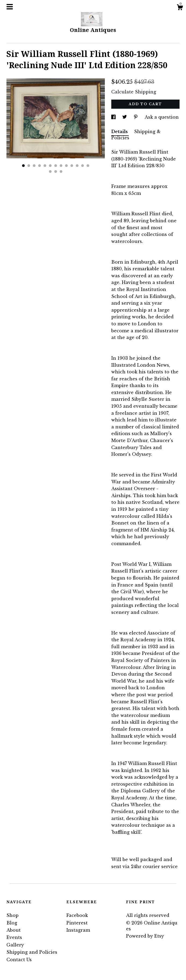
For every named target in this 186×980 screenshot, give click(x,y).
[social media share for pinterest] (136, 117)
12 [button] (83, 166)
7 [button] (56, 166)
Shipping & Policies (136, 134)
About (14, 930)
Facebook (77, 915)
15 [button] (56, 172)
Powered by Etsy (145, 936)
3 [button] (34, 166)
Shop (12, 915)
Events (14, 937)
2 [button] (29, 166)
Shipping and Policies (32, 952)
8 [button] (61, 166)
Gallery (15, 945)
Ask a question (162, 117)
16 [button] (61, 172)
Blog (12, 923)
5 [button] (45, 166)
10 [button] (72, 166)
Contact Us (19, 960)
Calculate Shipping (134, 92)
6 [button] (50, 166)
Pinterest (77, 923)
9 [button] (66, 166)
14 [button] (50, 172)
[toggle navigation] (10, 7)
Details (120, 132)
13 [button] (88, 166)
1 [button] (23, 166)
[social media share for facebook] (114, 117)
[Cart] (180, 8)
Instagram (78, 930)
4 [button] (40, 166)
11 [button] (77, 166)
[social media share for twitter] (125, 117)
